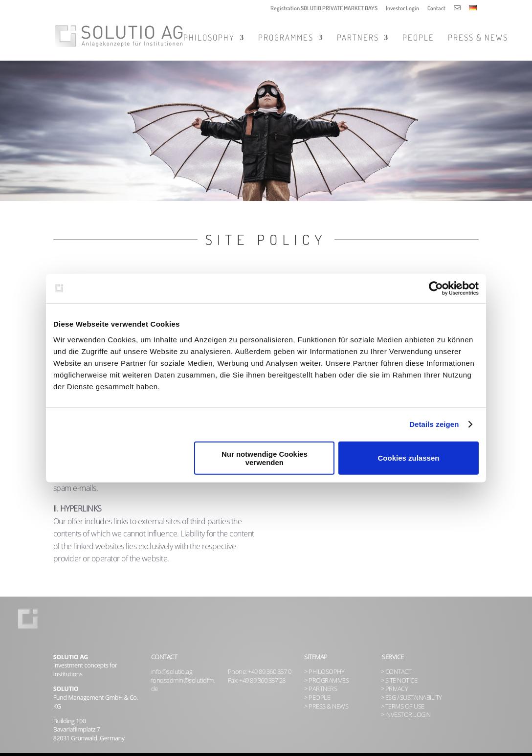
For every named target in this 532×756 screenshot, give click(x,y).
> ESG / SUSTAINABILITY (411, 698)
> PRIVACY (395, 689)
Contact (436, 9)
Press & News (478, 38)
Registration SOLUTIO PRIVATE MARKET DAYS (324, 9)
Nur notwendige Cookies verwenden (265, 458)
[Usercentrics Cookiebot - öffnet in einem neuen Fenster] (436, 289)
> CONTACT (396, 672)
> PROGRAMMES (326, 680)
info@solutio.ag (172, 672)
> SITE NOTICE (399, 680)
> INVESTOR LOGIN (406, 715)
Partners (358, 38)
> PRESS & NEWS (326, 706)
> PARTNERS (321, 689)
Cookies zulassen (409, 458)
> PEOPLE (317, 698)
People (418, 38)
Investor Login (402, 9)
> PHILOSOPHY (324, 672)
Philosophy (209, 38)
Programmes (286, 38)
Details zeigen (434, 424)
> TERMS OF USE (403, 706)
